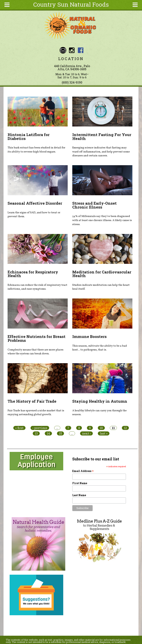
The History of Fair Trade (32, 401)
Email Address (83, 471)
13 (36, 433)
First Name (80, 483)
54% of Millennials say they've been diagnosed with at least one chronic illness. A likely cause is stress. (102, 220)
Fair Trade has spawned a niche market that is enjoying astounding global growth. (36, 413)
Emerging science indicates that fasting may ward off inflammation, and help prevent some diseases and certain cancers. (101, 152)
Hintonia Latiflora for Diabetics (29, 137)
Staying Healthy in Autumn (100, 401)
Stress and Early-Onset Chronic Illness (94, 205)
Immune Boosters (89, 336)
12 (125, 428)
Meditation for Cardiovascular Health (102, 274)
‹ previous (40, 428)
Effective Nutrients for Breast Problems (37, 338)
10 (101, 428)
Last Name (79, 495)
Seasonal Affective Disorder (35, 203)
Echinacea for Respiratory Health (33, 274)
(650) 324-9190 (72, 82)
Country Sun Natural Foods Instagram (72, 50)
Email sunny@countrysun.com (63, 50)
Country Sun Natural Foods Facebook (81, 50)
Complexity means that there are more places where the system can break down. (35, 352)
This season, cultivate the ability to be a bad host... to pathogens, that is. (100, 348)
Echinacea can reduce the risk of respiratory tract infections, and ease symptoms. (37, 287)
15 (60, 433)
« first (19, 428)
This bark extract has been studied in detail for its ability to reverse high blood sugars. (36, 150)
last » (104, 433)
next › (86, 433)
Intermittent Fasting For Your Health (102, 137)
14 (48, 433)
